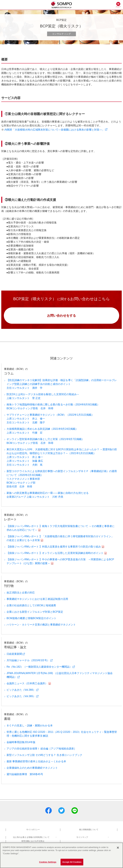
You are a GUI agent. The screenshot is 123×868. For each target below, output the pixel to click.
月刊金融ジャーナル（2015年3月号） (28, 660)
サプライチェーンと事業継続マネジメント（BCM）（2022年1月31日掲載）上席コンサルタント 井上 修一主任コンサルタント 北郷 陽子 (50, 419)
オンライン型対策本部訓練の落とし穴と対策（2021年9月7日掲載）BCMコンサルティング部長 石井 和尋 (45, 441)
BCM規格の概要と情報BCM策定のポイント (31, 618)
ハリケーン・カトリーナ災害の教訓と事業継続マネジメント (41, 625)
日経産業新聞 (14, 654)
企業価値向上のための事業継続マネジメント (32, 768)
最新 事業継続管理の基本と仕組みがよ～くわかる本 (36, 761)
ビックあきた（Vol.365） (21, 696)
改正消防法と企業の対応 (21, 593)
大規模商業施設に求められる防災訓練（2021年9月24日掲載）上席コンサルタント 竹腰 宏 (42, 431)
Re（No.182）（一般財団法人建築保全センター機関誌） (39, 667)
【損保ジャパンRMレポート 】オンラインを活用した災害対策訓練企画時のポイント (55, 553)
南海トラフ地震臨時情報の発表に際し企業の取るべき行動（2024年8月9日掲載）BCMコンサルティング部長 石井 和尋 (53, 406)
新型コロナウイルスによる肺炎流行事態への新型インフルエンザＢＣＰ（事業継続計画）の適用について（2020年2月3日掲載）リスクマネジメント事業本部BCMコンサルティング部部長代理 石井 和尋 (62, 479)
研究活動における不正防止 (33, 841)
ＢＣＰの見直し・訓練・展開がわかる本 (30, 726)
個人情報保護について (89, 830)
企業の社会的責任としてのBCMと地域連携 (31, 605)
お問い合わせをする (61, 316)
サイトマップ (82, 837)
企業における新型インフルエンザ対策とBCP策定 (35, 612)
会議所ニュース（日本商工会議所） (27, 683)
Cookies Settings (48, 863)
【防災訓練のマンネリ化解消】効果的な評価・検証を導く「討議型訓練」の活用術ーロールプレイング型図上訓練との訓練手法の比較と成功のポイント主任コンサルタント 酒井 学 (62, 384)
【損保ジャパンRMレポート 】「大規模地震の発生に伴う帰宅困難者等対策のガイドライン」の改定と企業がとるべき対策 (60, 538)
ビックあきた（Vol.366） (21, 690)
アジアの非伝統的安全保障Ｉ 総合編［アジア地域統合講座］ (41, 749)
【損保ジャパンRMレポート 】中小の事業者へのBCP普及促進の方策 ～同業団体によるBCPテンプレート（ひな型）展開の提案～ (60, 561)
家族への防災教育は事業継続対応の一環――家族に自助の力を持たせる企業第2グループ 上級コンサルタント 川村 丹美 (48, 495)
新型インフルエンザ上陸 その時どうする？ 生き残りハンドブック (44, 755)
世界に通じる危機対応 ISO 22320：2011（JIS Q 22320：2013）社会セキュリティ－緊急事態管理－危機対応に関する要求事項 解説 (62, 734)
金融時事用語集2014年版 (21, 742)
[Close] (118, 849)
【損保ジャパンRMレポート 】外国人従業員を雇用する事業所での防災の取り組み (54, 547)
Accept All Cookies (72, 863)
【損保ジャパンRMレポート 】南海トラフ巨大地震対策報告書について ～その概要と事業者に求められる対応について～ (61, 528)
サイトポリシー (33, 830)
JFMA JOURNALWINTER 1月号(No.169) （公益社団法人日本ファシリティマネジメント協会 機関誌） (60, 675)
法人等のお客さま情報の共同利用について (31, 837)
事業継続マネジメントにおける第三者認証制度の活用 (37, 599)
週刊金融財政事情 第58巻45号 (25, 774)
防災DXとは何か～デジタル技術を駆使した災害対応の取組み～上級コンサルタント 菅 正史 (43, 396)
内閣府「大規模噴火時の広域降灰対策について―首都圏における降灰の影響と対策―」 (54, 130)
